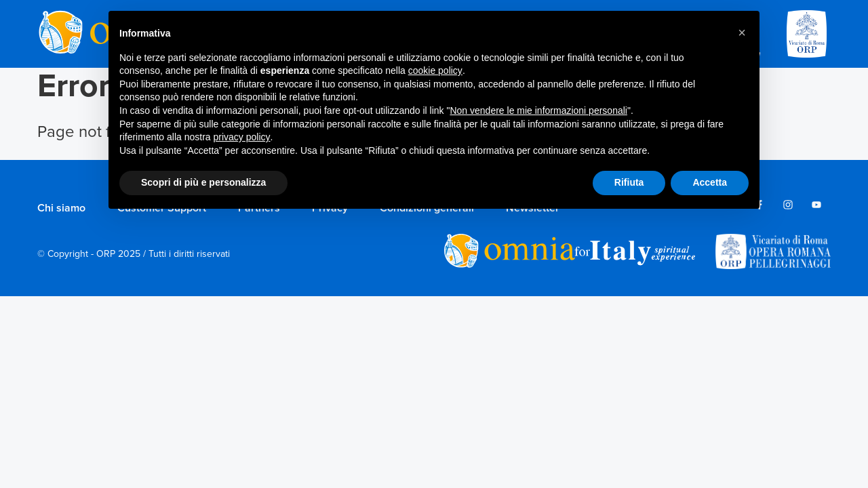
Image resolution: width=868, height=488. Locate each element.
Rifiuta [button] (629, 182)
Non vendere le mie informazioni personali (538, 110)
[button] (742, 33)
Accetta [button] (710, 182)
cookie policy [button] (435, 70)
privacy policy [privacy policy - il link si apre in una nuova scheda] (242, 137)
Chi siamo (61, 208)
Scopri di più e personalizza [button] (203, 182)
